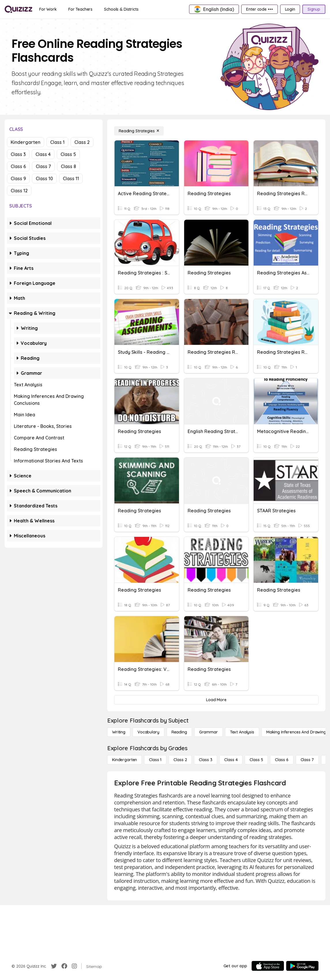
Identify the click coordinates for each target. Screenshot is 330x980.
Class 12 (19, 191)
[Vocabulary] (148, 732)
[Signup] (314, 9)
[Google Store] (302, 966)
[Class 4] (231, 760)
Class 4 (43, 154)
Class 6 (18, 166)
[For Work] (48, 9)
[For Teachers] (80, 9)
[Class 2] (180, 760)
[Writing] (119, 732)
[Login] (290, 9)
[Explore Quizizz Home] (18, 9)
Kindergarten (26, 142)
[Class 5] (256, 760)
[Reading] (179, 732)
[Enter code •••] (259, 9)
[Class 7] (307, 760)
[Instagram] (74, 966)
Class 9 (18, 178)
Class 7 (43, 166)
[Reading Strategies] (139, 131)
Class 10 (44, 178)
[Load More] (216, 700)
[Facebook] (64, 966)
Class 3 (18, 154)
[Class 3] (205, 760)
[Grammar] (209, 732)
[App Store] (268, 966)
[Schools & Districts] (121, 9)
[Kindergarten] (125, 760)
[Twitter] (54, 966)
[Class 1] (155, 760)
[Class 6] (282, 760)
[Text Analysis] (242, 732)
